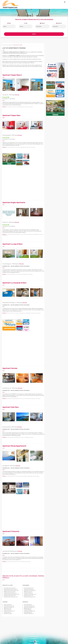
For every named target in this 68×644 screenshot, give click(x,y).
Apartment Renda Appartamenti (14, 446)
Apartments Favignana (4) (30, 590)
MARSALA (25, 602)
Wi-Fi (13, 147)
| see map (17, 95)
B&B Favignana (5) (28, 592)
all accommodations (9, 45)
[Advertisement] (37, 173)
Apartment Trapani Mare (11, 115)
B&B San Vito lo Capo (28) (10, 592)
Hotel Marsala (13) (28, 612)
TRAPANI (5, 602)
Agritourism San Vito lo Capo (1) (11, 589)
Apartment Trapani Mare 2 (12, 75)
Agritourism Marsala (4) (29, 606)
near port (24, 107)
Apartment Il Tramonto (11, 531)
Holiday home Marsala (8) (30, 611)
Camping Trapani (8, 610)
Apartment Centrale (10, 368)
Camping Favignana (28, 593)
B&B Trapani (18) (8, 608)
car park (10, 313)
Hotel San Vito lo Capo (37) (10, 596)
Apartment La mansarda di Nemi (14, 283)
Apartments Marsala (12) (29, 607)
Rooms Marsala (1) (28, 605)
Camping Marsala (28, 610)
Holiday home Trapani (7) (9, 611)
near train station (29, 107)
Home (4, 45)
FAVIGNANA (26, 585)
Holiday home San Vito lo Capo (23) (11, 594)
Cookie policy (31, 643)
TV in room (14, 107)
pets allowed (16, 234)
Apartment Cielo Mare (10, 407)
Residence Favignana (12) (30, 597)
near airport (28, 562)
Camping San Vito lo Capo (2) (10, 593)
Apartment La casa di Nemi (12, 244)
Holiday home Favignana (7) (30, 594)
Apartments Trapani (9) (9, 607)
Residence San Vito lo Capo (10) (11, 597)
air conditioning (19, 107)
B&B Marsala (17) (28, 608)
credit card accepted (27, 234)
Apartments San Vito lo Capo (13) (11, 590)
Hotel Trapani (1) (8, 612)
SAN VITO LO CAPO (8, 585)
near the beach (9, 107)
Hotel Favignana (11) (29, 596)
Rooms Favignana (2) (29, 588)
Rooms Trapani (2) (8, 605)
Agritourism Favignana (29, 589)
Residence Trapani (8, 613)
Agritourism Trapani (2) (9, 606)
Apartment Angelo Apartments (14, 202)
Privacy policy (37, 643)
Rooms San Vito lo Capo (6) (10, 588)
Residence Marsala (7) (29, 613)
